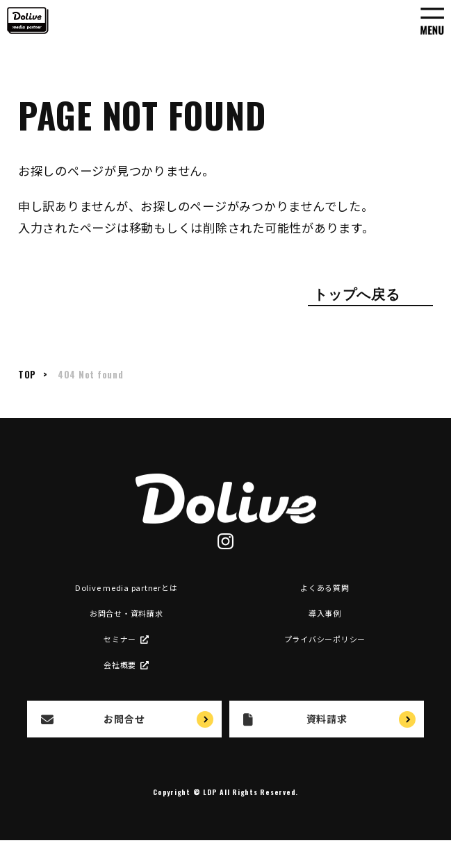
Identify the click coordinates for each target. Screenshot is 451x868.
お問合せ (93, 719)
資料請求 (295, 719)
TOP (27, 374)
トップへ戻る (357, 293)
